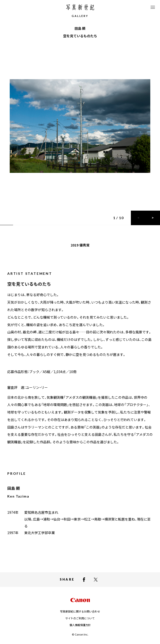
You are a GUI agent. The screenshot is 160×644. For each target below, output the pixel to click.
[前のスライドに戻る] (138, 218)
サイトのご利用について (80, 618)
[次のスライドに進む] (153, 218)
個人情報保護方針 (80, 625)
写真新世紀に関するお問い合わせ (80, 611)
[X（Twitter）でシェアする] (96, 580)
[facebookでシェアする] (84, 580)
